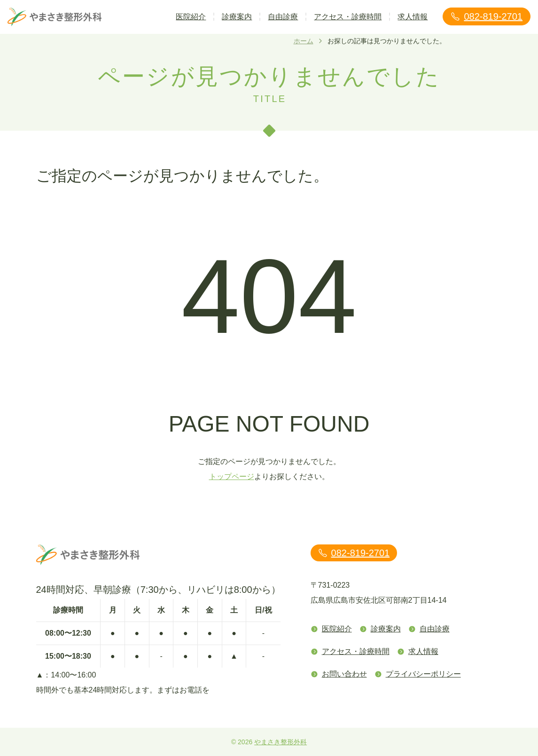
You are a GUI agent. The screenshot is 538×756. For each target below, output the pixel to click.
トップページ (232, 476)
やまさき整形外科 (281, 742)
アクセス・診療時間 (348, 17)
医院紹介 (191, 17)
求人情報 (413, 17)
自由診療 (283, 17)
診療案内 (237, 17)
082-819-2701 (487, 16)
